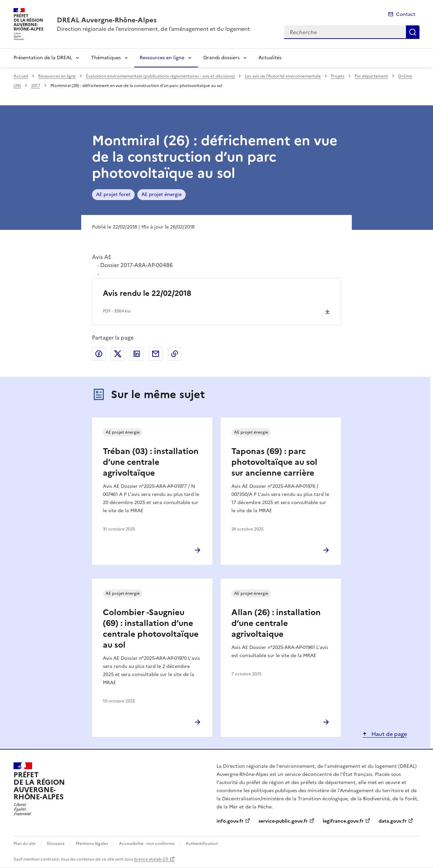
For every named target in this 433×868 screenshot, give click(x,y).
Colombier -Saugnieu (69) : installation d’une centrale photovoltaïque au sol (151, 629)
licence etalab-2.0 (151, 859)
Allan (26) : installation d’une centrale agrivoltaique (276, 623)
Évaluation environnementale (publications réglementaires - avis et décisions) (160, 76)
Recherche (413, 32)
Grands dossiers (221, 58)
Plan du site (25, 844)
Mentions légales (92, 844)
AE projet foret (113, 194)
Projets (338, 76)
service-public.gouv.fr (283, 821)
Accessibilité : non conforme (147, 844)
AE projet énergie (162, 194)
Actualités (270, 58)
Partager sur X (118, 354)
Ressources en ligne (162, 58)
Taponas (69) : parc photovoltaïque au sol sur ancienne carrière (274, 462)
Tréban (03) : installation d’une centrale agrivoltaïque (151, 462)
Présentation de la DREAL (43, 58)
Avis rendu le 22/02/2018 (147, 293)
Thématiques (106, 58)
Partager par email (156, 354)
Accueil (21, 76)
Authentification (202, 844)
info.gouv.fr (230, 821)
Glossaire (56, 844)
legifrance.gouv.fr (343, 821)
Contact (406, 14)
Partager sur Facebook (99, 354)
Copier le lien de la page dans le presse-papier (175, 354)
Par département (371, 76)
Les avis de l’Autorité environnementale (283, 76)
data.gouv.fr (393, 821)
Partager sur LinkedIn (137, 354)
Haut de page (389, 734)
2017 (36, 86)
